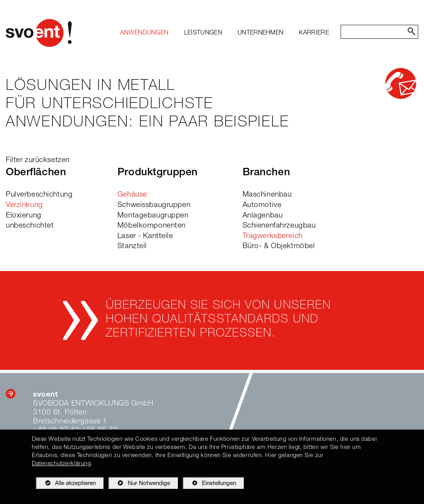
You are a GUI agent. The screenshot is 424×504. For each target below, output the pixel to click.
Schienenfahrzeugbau (279, 226)
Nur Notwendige (139, 485)
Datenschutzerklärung (61, 464)
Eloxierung (24, 216)
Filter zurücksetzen (38, 160)
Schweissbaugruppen (154, 205)
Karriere (314, 33)
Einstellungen (209, 485)
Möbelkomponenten (152, 226)
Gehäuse (132, 195)
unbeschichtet (30, 226)
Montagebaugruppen (153, 216)
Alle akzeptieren (66, 483)
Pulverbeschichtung (39, 195)
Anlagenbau (263, 216)
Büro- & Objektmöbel (279, 246)
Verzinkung (24, 205)
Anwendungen (144, 33)
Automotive (262, 205)
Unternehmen (261, 33)
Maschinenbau (267, 195)
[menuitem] (144, 33)
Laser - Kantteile (145, 236)
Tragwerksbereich (273, 236)
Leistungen (203, 33)
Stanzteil (132, 246)
